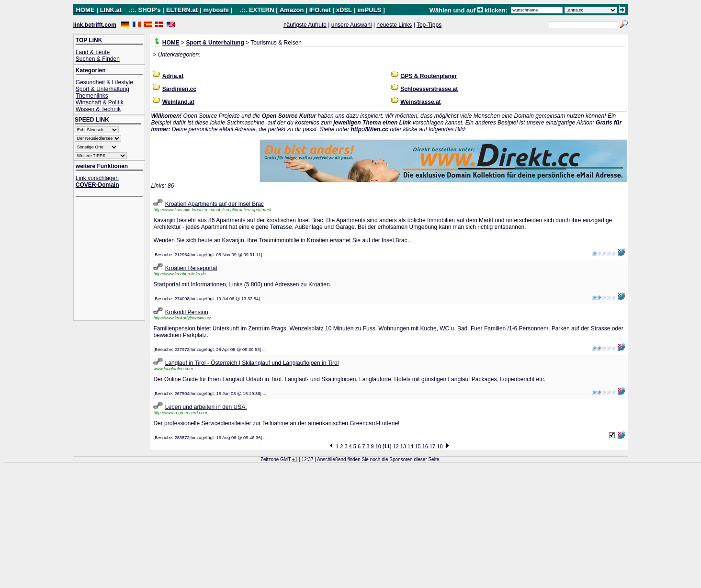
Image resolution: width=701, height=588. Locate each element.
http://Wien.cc (369, 129)
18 (440, 446)
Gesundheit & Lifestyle (104, 82)
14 (410, 446)
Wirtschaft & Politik (100, 102)
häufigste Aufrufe (305, 25)
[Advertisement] (114, 260)
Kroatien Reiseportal (191, 268)
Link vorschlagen (97, 178)
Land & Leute (93, 52)
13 (403, 446)
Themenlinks (92, 96)
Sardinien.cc (179, 89)
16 (425, 446)
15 (418, 446)
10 (378, 446)
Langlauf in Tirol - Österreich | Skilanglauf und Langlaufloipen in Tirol (252, 363)
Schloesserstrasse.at (429, 89)
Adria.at (173, 76)
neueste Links (394, 25)
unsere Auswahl (352, 25)
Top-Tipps (429, 25)
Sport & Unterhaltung (102, 89)
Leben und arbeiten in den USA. (206, 407)
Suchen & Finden (98, 59)
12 (396, 446)
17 (432, 446)
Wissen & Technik (98, 109)
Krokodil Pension (187, 312)
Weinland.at (178, 102)
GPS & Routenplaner (429, 76)
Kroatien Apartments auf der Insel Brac (215, 204)
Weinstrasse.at (421, 102)
